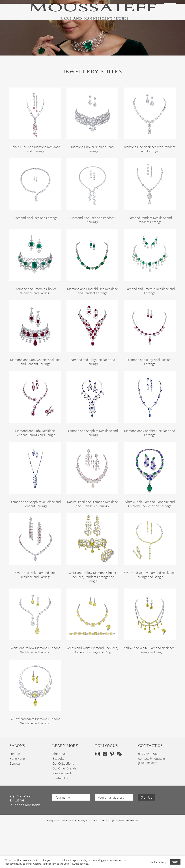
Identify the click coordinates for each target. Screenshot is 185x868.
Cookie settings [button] (158, 862)
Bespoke (58, 800)
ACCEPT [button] (175, 862)
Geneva (15, 805)
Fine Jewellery (39, 34)
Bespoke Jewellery (126, 34)
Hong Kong (17, 800)
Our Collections (63, 805)
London (15, 795)
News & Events (63, 815)
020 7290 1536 (148, 795)
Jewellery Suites (61, 34)
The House (147, 34)
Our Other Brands (64, 810)
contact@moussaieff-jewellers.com (153, 802)
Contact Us (60, 820)
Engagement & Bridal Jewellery (93, 34)
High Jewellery (18, 34)
